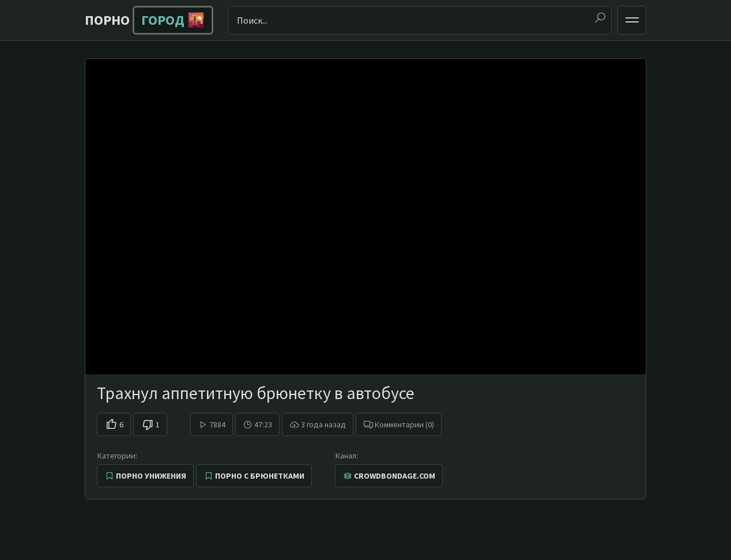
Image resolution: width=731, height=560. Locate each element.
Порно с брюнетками (260, 476)
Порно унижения (151, 476)
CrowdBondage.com (395, 476)
